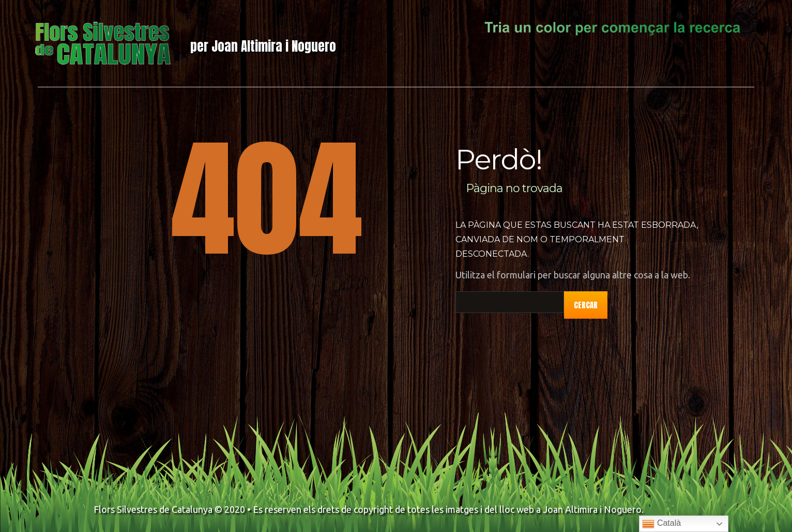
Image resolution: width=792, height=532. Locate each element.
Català (661, 524)
